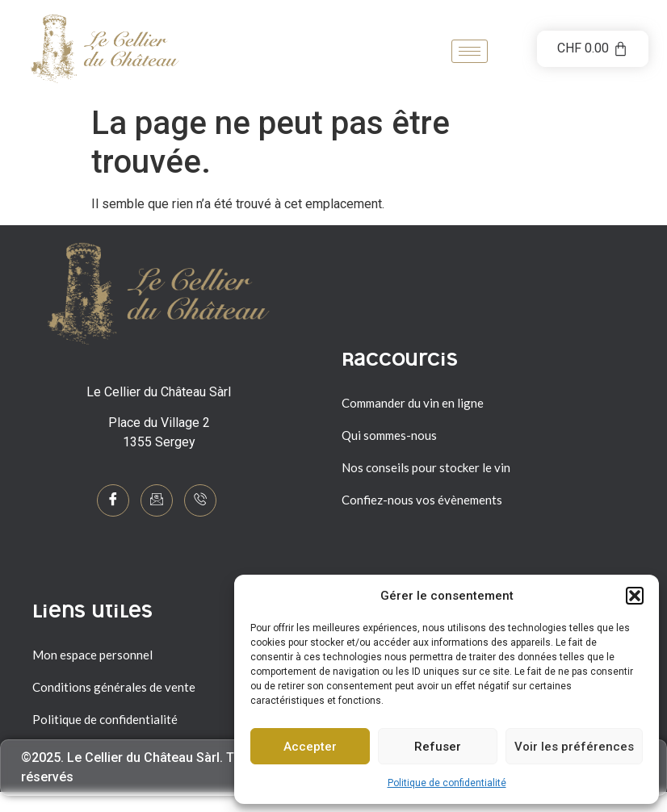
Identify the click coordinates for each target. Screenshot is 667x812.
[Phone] (200, 500)
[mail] (157, 500)
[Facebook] (113, 500)
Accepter (310, 747)
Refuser (438, 747)
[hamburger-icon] (470, 51)
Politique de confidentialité (447, 783)
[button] (635, 596)
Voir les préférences (574, 747)
